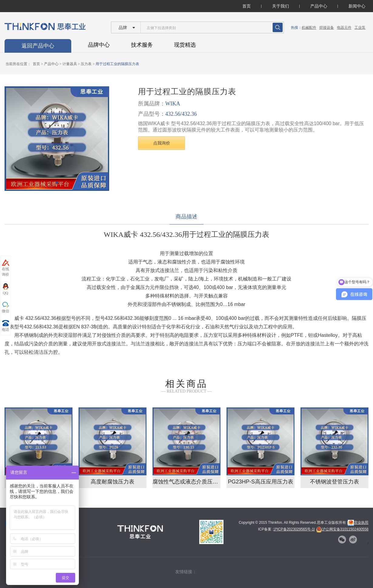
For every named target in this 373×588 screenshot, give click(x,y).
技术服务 (142, 45)
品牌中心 (99, 45)
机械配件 (309, 28)
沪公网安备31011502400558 (342, 529)
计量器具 (70, 64)
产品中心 (319, 6)
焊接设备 (327, 28)
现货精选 (185, 45)
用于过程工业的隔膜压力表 (117, 64)
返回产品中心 (38, 46)
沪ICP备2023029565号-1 (294, 529)
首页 (247, 6)
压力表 (86, 64)
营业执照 (358, 523)
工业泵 (360, 28)
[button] (57, 183)
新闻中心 (357, 6)
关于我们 (281, 6)
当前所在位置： (18, 64)
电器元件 (344, 28)
